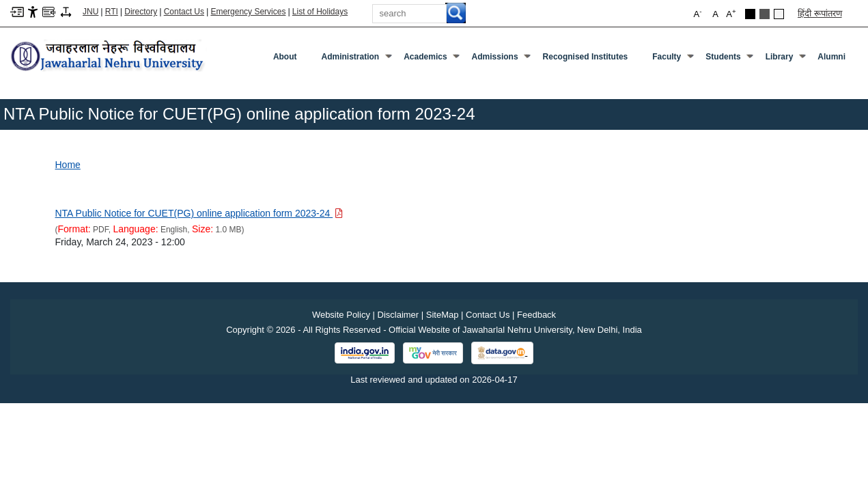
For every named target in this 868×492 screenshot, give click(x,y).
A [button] (731, 13)
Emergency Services (248, 12)
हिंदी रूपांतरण (820, 13)
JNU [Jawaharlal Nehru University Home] (90, 12)
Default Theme (779, 14)
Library (785, 59)
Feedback (536, 315)
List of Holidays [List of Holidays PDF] (320, 12)
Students (729, 59)
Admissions (501, 59)
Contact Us (184, 12)
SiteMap (443, 315)
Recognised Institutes (586, 57)
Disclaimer (398, 315)
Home (68, 165)
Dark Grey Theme (765, 14)
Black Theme (750, 14)
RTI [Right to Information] (112, 12)
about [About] (285, 57)
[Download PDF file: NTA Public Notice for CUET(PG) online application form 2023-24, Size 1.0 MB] (199, 213)
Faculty (672, 59)
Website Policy (341, 315)
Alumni (831, 57)
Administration (356, 59)
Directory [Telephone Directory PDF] (141, 12)
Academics (431, 59)
